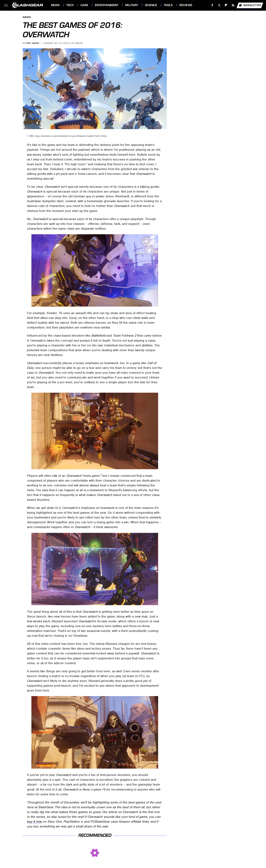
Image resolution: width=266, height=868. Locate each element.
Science (151, 5)
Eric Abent (33, 43)
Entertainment (107, 5)
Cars (84, 5)
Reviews (186, 5)
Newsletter (250, 5)
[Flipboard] (226, 5)
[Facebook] (212, 5)
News (55, 5)
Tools (168, 5)
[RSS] (233, 5)
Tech (70, 5)
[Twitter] (219, 5)
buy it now (34, 822)
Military (132, 5)
